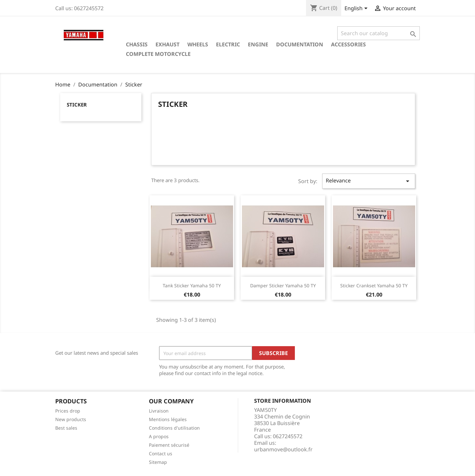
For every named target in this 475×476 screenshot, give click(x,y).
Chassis (137, 44)
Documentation (300, 44)
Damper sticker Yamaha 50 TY (283, 286)
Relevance (368, 181)
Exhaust (167, 44)
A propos (159, 436)
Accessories (348, 44)
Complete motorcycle (158, 54)
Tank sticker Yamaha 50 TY (192, 286)
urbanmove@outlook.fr (283, 449)
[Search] (379, 33)
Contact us (161, 453)
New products (71, 419)
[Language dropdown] (357, 9)
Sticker (77, 105)
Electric (228, 44)
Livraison (159, 411)
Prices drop (68, 411)
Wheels (198, 44)
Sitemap (158, 462)
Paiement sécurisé (169, 445)
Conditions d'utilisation (174, 428)
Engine (258, 44)
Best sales (66, 428)
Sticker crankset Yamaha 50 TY (374, 286)
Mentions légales (168, 419)
